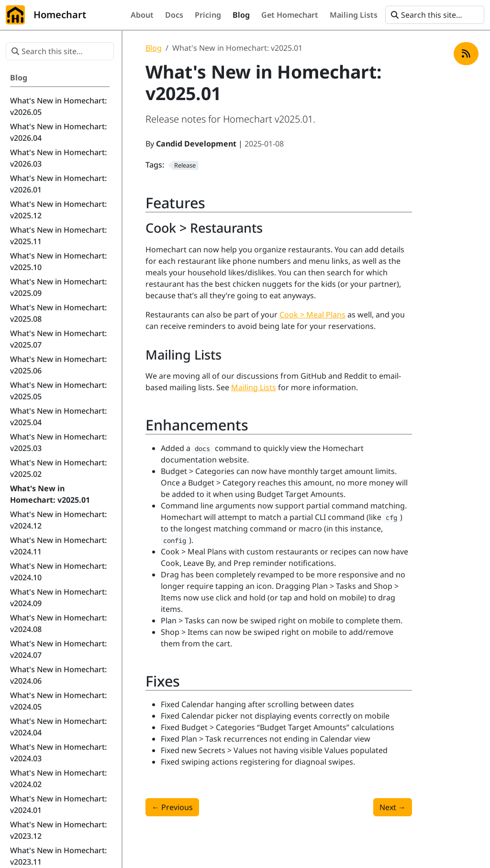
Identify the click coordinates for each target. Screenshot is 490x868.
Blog (154, 48)
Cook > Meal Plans (312, 315)
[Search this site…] (435, 15)
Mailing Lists (254, 387)
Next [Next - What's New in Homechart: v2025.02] (393, 807)
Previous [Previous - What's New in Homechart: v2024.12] (172, 807)
